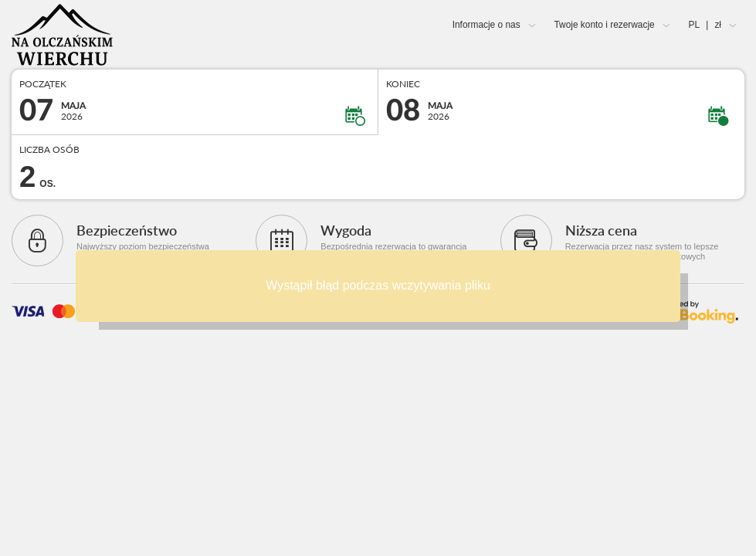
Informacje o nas (486, 25)
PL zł (705, 25)
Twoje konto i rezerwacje (604, 25)
